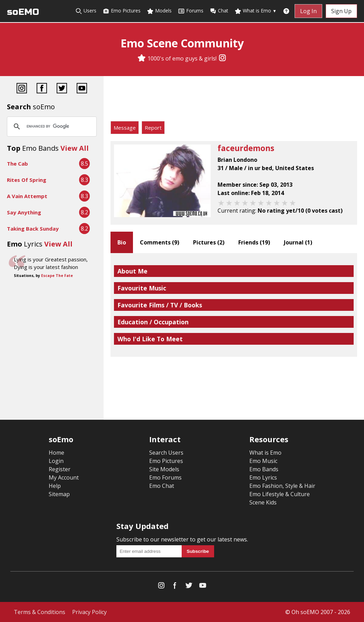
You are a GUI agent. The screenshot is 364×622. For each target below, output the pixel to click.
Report (153, 128)
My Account (64, 477)
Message (125, 128)
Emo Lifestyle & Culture (280, 494)
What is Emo (256, 11)
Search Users (166, 453)
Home (56, 453)
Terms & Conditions (40, 612)
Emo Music (263, 461)
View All (75, 148)
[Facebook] (42, 89)
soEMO (23, 12)
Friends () (254, 242)
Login (56, 461)
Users (86, 11)
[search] (51, 127)
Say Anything (24, 212)
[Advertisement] (234, 100)
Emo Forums (165, 477)
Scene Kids (263, 502)
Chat (219, 11)
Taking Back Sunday (33, 229)
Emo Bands (264, 469)
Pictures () (209, 242)
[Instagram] (222, 58)
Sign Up (341, 11)
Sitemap (59, 494)
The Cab (17, 164)
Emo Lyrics (263, 477)
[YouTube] (82, 89)
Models (159, 11)
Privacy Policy (89, 612)
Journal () (298, 242)
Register (60, 469)
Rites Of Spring (27, 180)
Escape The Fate (57, 276)
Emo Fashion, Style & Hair (282, 486)
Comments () (160, 242)
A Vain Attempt (27, 196)
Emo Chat (162, 486)
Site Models (164, 469)
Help (55, 486)
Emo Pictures (122, 11)
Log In (308, 11)
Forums (191, 11)
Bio (122, 242)
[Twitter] (62, 89)
